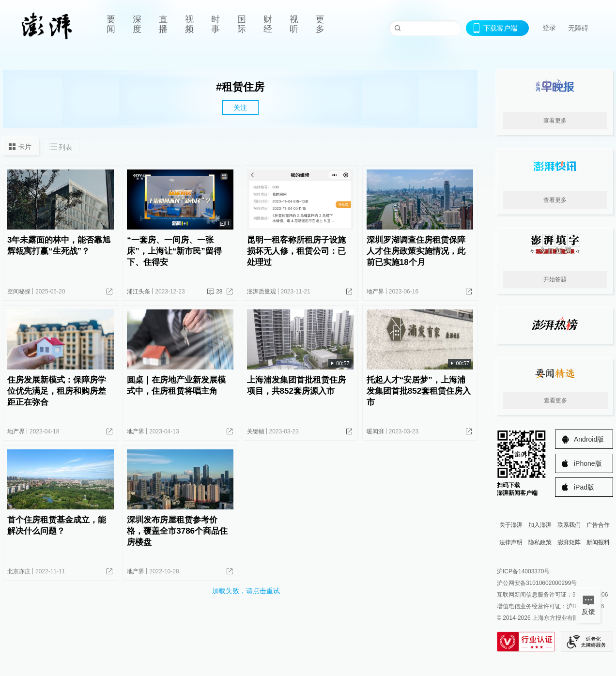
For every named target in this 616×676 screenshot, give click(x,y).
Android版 (589, 439)
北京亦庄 (19, 571)
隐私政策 (540, 542)
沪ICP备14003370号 (523, 571)
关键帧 (256, 431)
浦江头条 (139, 292)
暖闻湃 (375, 431)
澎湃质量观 (262, 292)
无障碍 (578, 28)
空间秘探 (19, 292)
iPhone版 (588, 463)
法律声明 (511, 542)
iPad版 (584, 487)
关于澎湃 (511, 525)
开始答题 (555, 279)
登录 (549, 28)
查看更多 (555, 121)
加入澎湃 (540, 525)
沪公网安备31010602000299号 (537, 583)
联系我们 (569, 525)
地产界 (375, 292)
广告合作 (598, 525)
